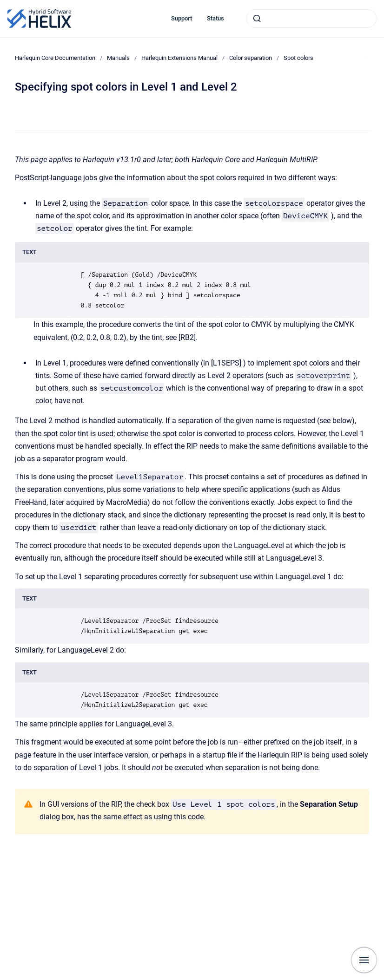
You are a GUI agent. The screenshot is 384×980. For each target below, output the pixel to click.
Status (215, 18)
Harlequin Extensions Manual (179, 58)
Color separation (251, 58)
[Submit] (257, 19)
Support (182, 18)
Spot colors (298, 58)
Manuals (118, 58)
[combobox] (311, 19)
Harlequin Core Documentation (55, 58)
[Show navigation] (364, 960)
